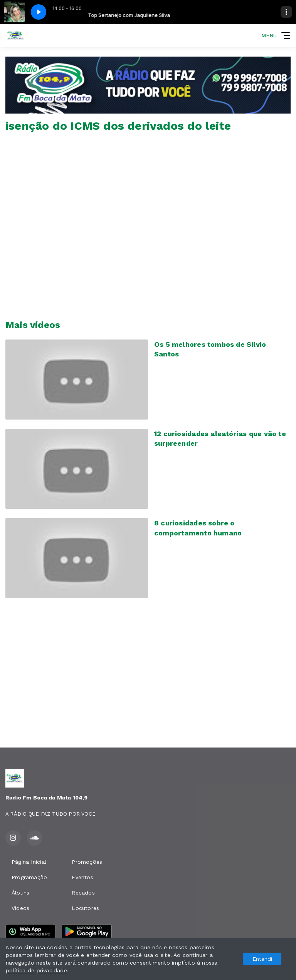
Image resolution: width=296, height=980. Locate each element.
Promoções (87, 862)
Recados (83, 893)
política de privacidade (36, 970)
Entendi (262, 959)
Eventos (82, 877)
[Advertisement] (148, 676)
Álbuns (20, 893)
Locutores (85, 908)
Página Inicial (29, 862)
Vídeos (20, 908)
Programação (29, 877)
